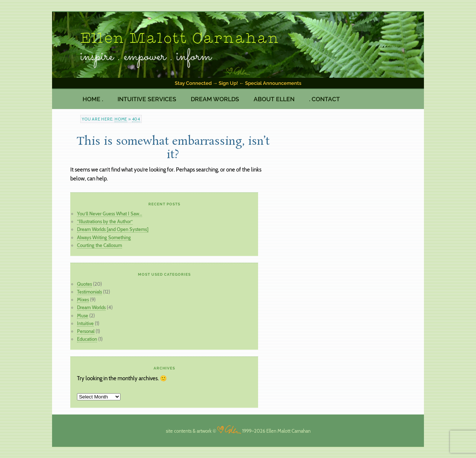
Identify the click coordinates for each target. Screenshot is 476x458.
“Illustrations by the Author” (105, 221)
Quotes (84, 284)
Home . (93, 99)
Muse (83, 316)
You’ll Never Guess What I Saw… (110, 214)
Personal (86, 331)
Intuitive (85, 323)
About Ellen (274, 99)
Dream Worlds (215, 99)
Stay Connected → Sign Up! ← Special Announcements (238, 83)
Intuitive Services (147, 99)
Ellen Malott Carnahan (180, 39)
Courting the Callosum (99, 245)
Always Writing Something (104, 237)
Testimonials (89, 292)
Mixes (83, 300)
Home (121, 119)
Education (87, 339)
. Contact (324, 99)
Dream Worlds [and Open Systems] (113, 229)
